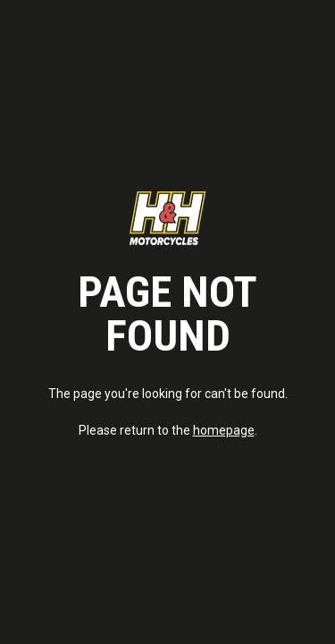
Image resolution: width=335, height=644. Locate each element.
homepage (224, 430)
